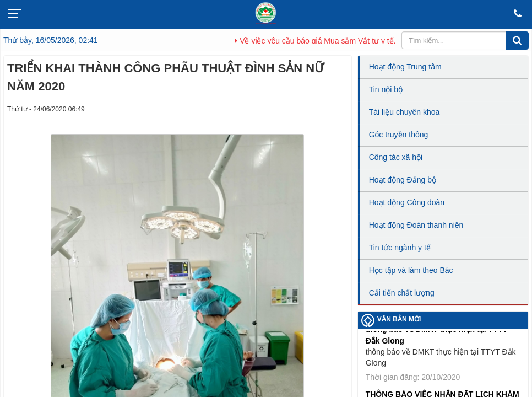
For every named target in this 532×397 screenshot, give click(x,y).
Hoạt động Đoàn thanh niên (416, 225)
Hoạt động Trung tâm (405, 67)
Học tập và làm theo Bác (411, 270)
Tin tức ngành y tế (400, 248)
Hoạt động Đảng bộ (403, 180)
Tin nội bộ (386, 89)
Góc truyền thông (399, 135)
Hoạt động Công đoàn (407, 202)
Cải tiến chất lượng (402, 293)
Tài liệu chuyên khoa (405, 112)
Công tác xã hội (396, 157)
